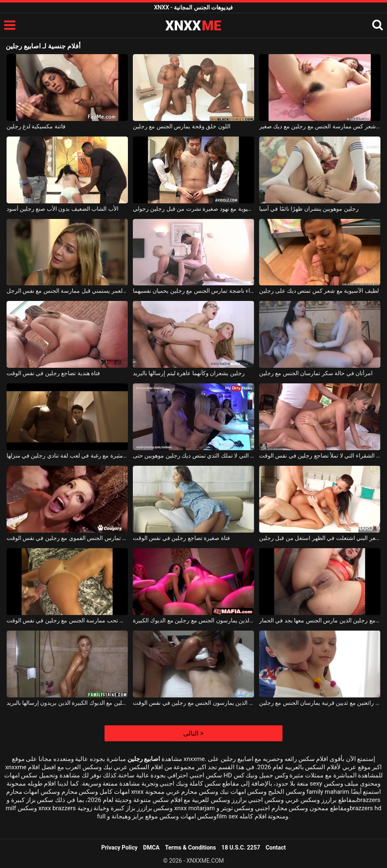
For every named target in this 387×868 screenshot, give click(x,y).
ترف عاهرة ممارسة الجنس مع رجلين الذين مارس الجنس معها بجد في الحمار (320, 620)
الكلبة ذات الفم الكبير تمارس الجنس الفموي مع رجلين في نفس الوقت (67, 538)
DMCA (151, 847)
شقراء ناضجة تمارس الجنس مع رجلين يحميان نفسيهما (193, 291)
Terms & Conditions (191, 847)
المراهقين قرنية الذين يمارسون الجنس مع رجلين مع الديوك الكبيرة (193, 620)
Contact (276, 847)
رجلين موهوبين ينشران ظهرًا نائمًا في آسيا (309, 209)
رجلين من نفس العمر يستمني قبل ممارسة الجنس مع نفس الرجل (67, 291)
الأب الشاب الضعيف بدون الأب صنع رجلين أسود (63, 209)
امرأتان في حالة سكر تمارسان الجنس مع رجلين (316, 373)
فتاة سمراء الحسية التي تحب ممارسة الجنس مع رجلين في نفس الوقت (67, 620)
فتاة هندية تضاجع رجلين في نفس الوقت (53, 373)
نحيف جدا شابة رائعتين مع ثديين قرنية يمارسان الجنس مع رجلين (320, 703)
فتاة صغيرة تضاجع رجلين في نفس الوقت (181, 538)
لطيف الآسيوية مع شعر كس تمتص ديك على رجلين (319, 291)
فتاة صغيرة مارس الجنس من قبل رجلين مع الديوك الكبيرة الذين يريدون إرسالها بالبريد (67, 703)
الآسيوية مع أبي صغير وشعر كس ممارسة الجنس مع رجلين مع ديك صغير (320, 126)
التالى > (193, 733)
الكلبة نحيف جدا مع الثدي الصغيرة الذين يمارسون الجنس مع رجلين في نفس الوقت (193, 703)
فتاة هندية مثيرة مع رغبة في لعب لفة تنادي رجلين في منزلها (67, 456)
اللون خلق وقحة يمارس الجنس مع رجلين (182, 126)
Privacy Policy (120, 847)
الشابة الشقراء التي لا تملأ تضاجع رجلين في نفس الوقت (320, 456)
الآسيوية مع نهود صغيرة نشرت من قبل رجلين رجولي (193, 209)
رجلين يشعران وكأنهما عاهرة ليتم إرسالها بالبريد (189, 373)
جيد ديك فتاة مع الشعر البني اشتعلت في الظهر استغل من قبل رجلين (320, 538)
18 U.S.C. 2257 (241, 847)
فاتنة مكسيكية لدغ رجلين (36, 126)
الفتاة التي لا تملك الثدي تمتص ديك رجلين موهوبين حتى (193, 456)
